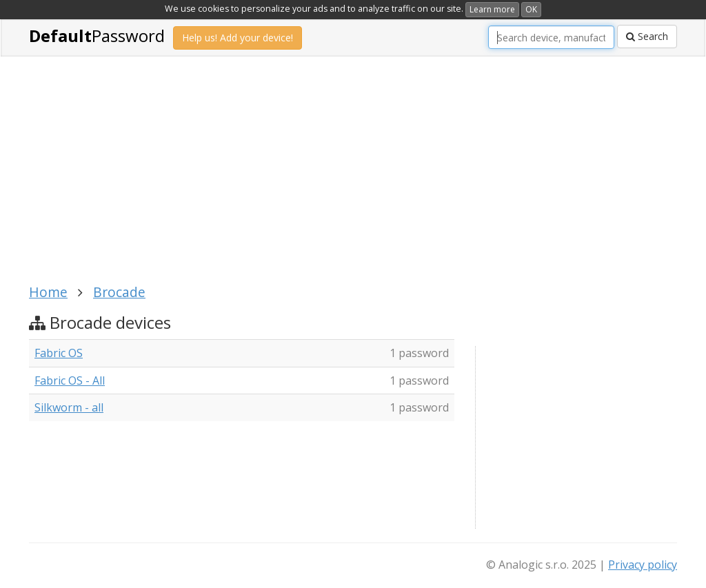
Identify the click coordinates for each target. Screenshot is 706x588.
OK (531, 9)
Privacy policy (643, 565)
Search (647, 36)
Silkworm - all (69, 407)
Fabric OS (59, 353)
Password (97, 36)
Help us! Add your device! (238, 38)
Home (48, 292)
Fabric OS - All (70, 381)
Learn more (492, 9)
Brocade (119, 292)
